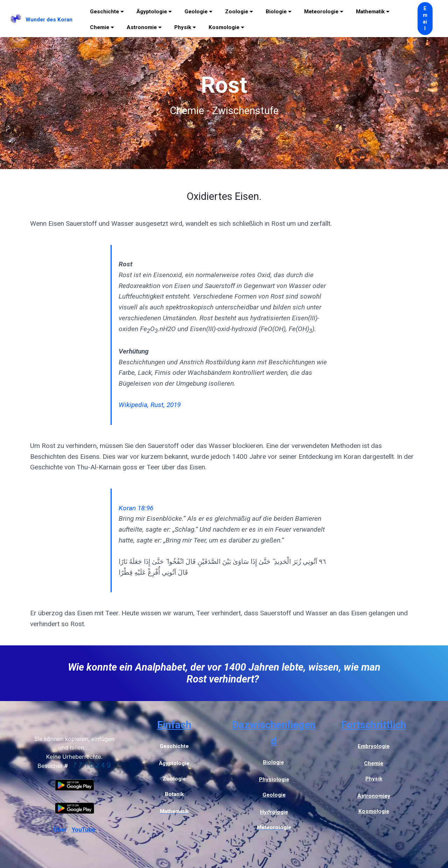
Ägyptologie (152, 12)
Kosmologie (224, 27)
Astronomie (142, 27)
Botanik (174, 794)
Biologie (276, 12)
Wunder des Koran (49, 20)
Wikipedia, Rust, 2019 (150, 405)
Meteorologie (321, 12)
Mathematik (370, 12)
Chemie (100, 27)
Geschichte (104, 12)
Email (425, 19)
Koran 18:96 (136, 508)
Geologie (196, 12)
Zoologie (237, 12)
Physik (183, 27)
